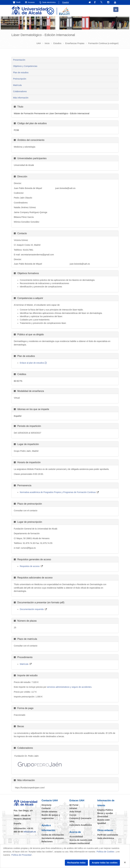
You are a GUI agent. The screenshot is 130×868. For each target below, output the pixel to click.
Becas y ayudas (105, 813)
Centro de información (53, 835)
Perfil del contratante (108, 835)
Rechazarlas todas (76, 863)
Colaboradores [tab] (20, 91)
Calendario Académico (81, 825)
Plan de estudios (21, 72)
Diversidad (103, 816)
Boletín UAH (104, 820)
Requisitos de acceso (30, 566)
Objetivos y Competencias (25, 66)
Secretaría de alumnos (53, 838)
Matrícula (17, 85)
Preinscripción (20, 79)
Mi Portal (74, 805)
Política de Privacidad (21, 855)
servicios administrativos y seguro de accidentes (69, 687)
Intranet (73, 808)
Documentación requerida (32, 609)
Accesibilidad (76, 836)
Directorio (47, 805)
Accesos (30, 2)
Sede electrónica (48, 2)
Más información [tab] (21, 98)
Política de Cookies (105, 852)
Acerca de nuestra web (81, 840)
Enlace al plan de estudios (32, 363)
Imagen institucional (80, 843)
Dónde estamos (49, 812)
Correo (73, 815)
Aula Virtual (75, 812)
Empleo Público (105, 810)
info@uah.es (30, 832)
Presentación (19, 60)
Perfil (17, 2)
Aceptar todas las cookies (105, 863)
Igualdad (102, 823)
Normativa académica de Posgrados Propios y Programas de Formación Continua (58, 492)
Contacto (46, 808)
